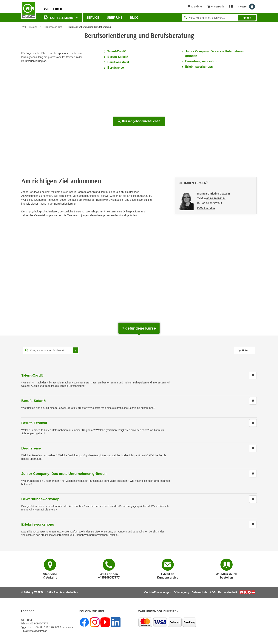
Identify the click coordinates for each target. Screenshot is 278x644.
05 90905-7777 (39, 623)
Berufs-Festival (118, 62)
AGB (213, 592)
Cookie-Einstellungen (158, 592)
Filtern (244, 350)
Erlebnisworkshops (199, 67)
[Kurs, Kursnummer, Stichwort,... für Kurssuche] (51, 350)
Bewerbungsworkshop (201, 61)
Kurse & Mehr (59, 17)
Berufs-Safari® (118, 57)
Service (93, 18)
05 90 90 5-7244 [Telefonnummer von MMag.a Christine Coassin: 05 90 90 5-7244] (216, 198)
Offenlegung (181, 592)
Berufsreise (116, 68)
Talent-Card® (117, 51)
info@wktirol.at (38, 631)
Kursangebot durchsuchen (139, 121)
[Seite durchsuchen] (219, 18)
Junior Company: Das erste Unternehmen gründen (64, 474)
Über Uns (115, 18)
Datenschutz (199, 592)
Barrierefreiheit (228, 592)
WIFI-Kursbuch (30, 27)
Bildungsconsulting (53, 27)
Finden (247, 18)
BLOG (134, 18)
